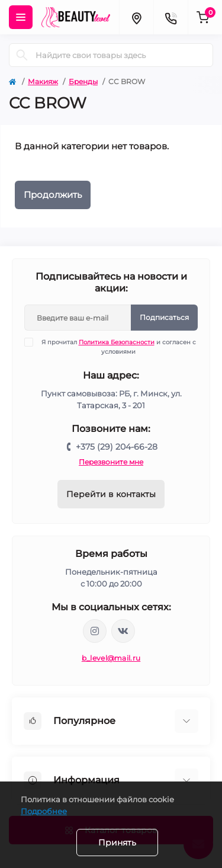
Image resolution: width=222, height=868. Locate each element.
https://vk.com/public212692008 (123, 631)
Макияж (43, 81)
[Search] (22, 55)
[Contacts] (170, 17)
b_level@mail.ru (111, 658)
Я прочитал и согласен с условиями (118, 347)
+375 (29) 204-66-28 (117, 447)
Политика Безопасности (117, 342)
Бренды (83, 81)
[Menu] (21, 17)
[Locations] (136, 17)
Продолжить (53, 195)
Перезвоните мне (111, 462)
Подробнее (44, 811)
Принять (117, 843)
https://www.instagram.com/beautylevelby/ (95, 631)
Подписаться (164, 317)
